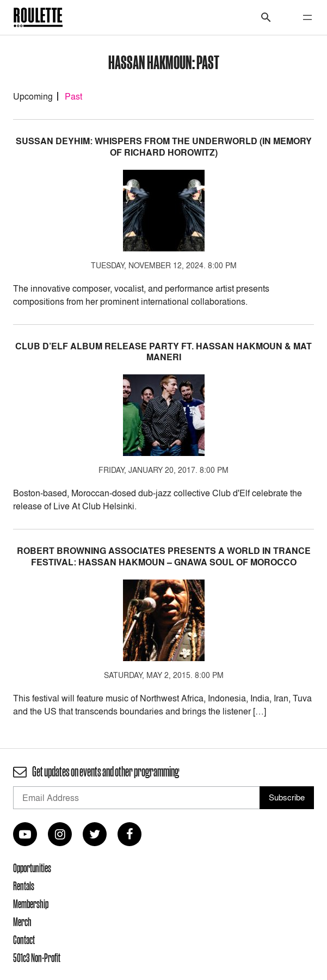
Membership (31, 904)
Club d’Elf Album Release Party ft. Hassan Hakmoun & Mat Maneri (163, 352)
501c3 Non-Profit (37, 958)
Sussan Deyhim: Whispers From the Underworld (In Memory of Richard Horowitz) (164, 147)
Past (73, 96)
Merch (22, 922)
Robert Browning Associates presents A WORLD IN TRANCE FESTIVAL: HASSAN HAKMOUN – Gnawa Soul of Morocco (164, 557)
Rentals (24, 886)
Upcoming (33, 96)
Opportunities (32, 868)
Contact (24, 940)
